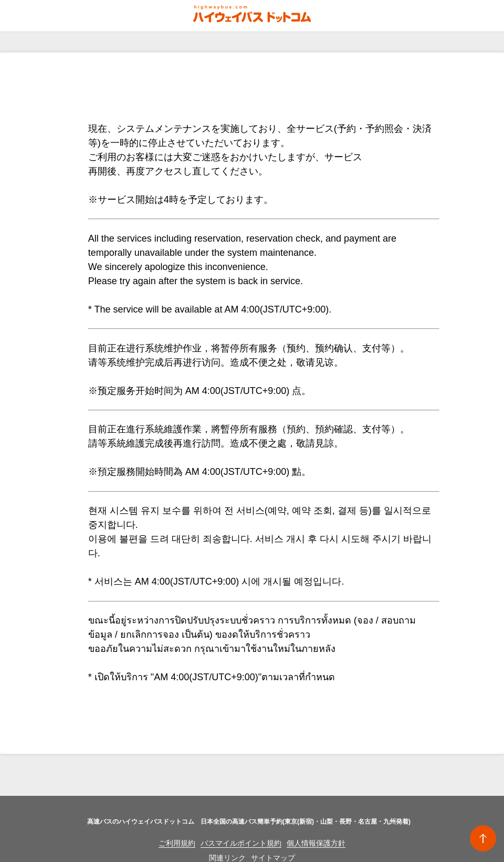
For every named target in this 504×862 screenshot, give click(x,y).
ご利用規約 (177, 843)
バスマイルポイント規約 (241, 843)
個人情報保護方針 (316, 843)
